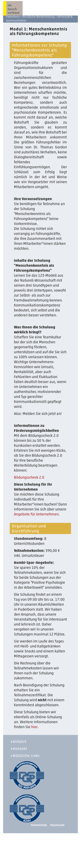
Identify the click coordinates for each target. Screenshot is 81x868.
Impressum (57, 825)
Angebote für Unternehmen (36, 514)
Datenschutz (39, 825)
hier (34, 727)
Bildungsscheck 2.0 (29, 477)
